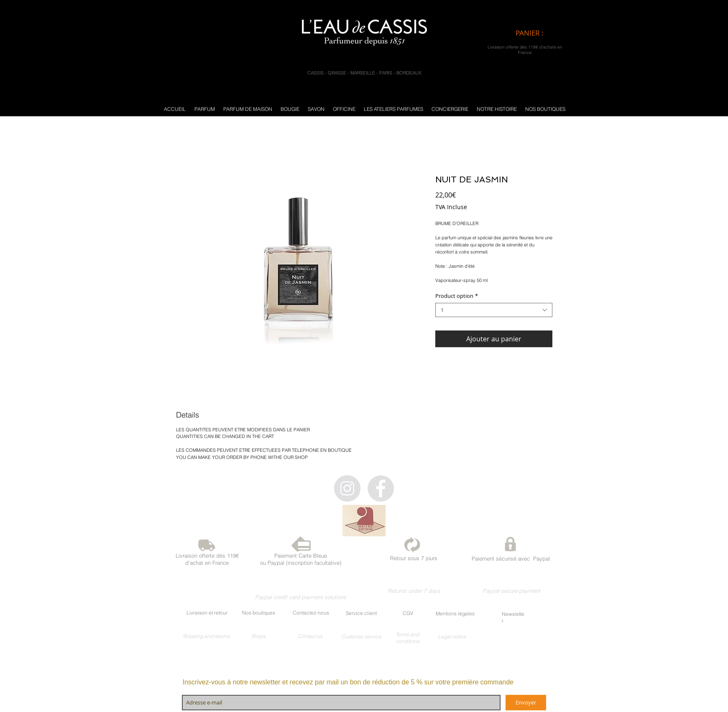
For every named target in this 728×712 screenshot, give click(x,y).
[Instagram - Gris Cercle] (347, 488)
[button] (205, 109)
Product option (457, 296)
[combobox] (494, 310)
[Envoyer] (526, 703)
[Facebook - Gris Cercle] (381, 488)
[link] (537, 33)
